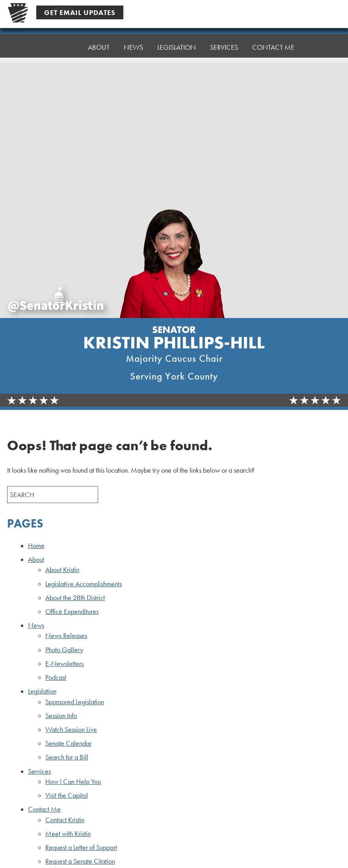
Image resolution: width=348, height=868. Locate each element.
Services (39, 771)
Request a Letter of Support (81, 847)
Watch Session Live (71, 730)
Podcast (56, 677)
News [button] (133, 42)
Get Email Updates (80, 12)
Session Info (61, 716)
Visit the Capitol (67, 795)
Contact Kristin (65, 820)
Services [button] (224, 38)
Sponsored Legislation (75, 702)
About (36, 559)
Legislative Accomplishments (84, 584)
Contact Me (273, 36)
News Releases (66, 636)
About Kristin (62, 570)
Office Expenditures (72, 612)
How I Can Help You (73, 782)
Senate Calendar (68, 743)
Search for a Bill (67, 757)
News (36, 625)
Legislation (42, 691)
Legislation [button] (177, 40)
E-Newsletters (64, 664)
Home (64, 46)
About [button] (99, 44)
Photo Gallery (64, 650)
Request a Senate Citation (80, 861)
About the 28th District (75, 598)
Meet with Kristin (68, 834)
